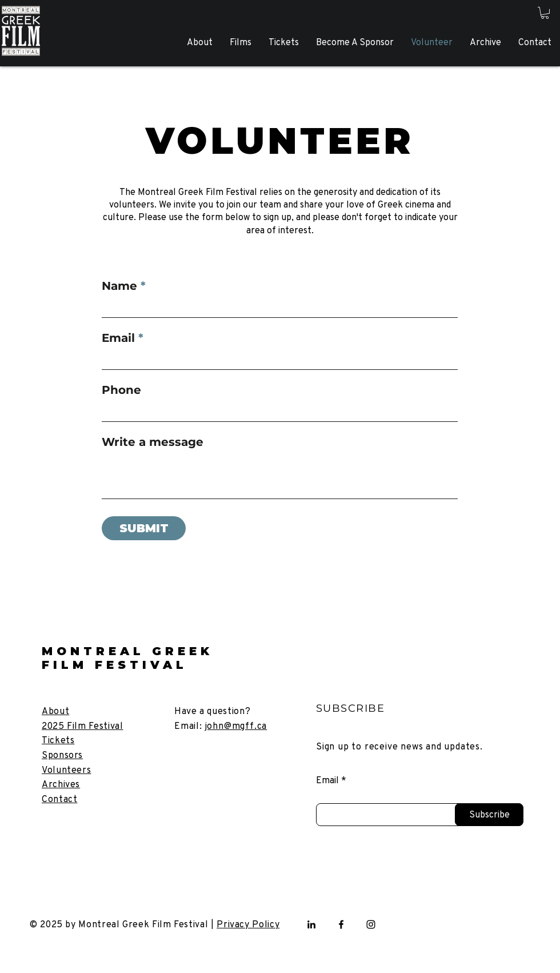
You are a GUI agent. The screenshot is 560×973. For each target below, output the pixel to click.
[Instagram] (371, 924)
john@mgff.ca (236, 726)
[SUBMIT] (144, 528)
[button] (545, 13)
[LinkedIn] (311, 924)
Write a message (153, 442)
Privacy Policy (248, 924)
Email (118, 338)
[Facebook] (341, 924)
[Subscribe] (489, 815)
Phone (121, 390)
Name (119, 286)
